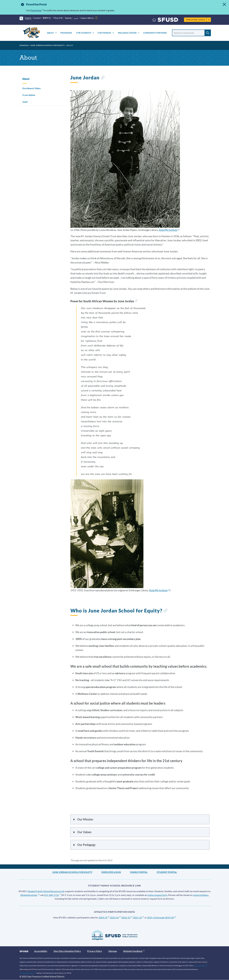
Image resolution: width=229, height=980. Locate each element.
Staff (25, 102)
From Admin (29, 95)
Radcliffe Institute (169, 230)
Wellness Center (127, 33)
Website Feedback (134, 951)
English (28, 18)
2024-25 (104, 917)
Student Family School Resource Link (46, 891)
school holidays (201, 895)
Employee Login (198, 20)
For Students (84, 33)
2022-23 (127, 917)
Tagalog (68, 18)
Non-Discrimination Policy (67, 951)
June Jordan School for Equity (47, 45)
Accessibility (41, 951)
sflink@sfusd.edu (30, 895)
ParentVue (37, 10)
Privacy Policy (95, 951)
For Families (104, 33)
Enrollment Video (32, 88)
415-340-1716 (52, 895)
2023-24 (115, 917)
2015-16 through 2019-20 (161, 917)
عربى (76, 18)
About (50, 33)
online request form (157, 895)
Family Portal (139, 872)
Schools (24, 45)
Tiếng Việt (58, 18)
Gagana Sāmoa (87, 18)
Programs (66, 33)
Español (37, 18)
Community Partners (155, 33)
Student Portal (167, 872)
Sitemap (113, 951)
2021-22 (138, 917)
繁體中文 (47, 18)
